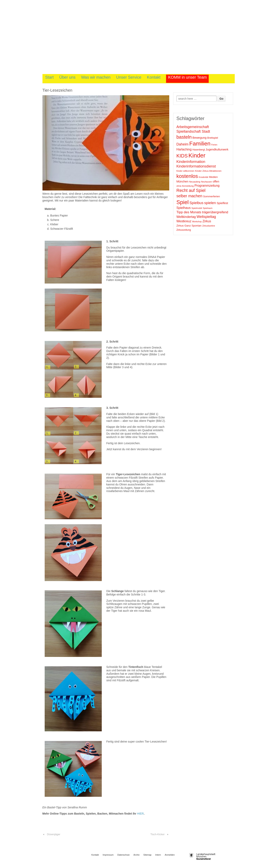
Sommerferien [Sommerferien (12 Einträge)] (212, 196)
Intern (158, 855)
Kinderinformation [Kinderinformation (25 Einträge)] (191, 162)
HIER (140, 814)
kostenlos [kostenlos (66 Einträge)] (187, 176)
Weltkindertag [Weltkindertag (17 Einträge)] (186, 217)
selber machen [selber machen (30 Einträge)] (189, 196)
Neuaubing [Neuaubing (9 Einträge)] (195, 182)
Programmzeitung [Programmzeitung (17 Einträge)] (207, 186)
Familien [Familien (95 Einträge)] (200, 144)
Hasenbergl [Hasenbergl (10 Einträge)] (198, 150)
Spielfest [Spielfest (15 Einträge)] (222, 203)
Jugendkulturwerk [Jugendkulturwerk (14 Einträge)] (217, 149)
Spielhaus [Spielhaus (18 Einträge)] (184, 208)
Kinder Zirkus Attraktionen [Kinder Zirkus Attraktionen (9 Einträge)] (208, 171)
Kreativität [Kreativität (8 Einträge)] (203, 177)
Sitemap (147, 855)
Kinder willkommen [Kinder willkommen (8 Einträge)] (185, 171)
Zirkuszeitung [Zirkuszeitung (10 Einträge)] (184, 230)
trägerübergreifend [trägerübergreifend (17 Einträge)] (215, 212)
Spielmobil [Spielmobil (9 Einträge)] (197, 208)
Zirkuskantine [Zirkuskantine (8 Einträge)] (209, 226)
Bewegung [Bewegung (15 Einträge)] (199, 138)
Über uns (67, 77)
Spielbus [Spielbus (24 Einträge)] (196, 203)
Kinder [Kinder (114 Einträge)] (197, 155)
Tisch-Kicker (158, 834)
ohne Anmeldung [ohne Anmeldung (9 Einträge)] (185, 186)
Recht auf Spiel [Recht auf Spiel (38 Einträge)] (191, 190)
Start (49, 77)
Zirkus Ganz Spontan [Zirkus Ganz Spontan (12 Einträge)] (189, 226)
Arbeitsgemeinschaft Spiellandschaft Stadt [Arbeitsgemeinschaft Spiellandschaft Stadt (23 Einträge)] (193, 129)
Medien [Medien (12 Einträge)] (213, 177)
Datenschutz (123, 855)
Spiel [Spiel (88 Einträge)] (183, 202)
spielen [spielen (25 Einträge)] (210, 203)
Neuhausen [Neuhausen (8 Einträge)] (207, 182)
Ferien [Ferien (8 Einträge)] (214, 145)
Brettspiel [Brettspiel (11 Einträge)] (213, 138)
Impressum (108, 855)
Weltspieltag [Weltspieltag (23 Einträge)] (206, 217)
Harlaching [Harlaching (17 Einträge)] (184, 149)
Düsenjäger (54, 834)
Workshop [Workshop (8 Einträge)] (197, 222)
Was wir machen (96, 77)
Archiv (136, 855)
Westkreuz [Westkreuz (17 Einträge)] (184, 221)
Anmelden (170, 855)
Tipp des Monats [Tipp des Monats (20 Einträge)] (189, 212)
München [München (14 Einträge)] (182, 181)
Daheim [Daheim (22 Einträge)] (182, 144)
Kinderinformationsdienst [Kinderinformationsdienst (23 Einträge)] (196, 166)
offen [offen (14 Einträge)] (216, 181)
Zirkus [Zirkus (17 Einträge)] (207, 221)
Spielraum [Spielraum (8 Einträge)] (208, 208)
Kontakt (154, 77)
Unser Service (129, 77)
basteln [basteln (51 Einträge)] (184, 137)
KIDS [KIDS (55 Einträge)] (182, 156)
